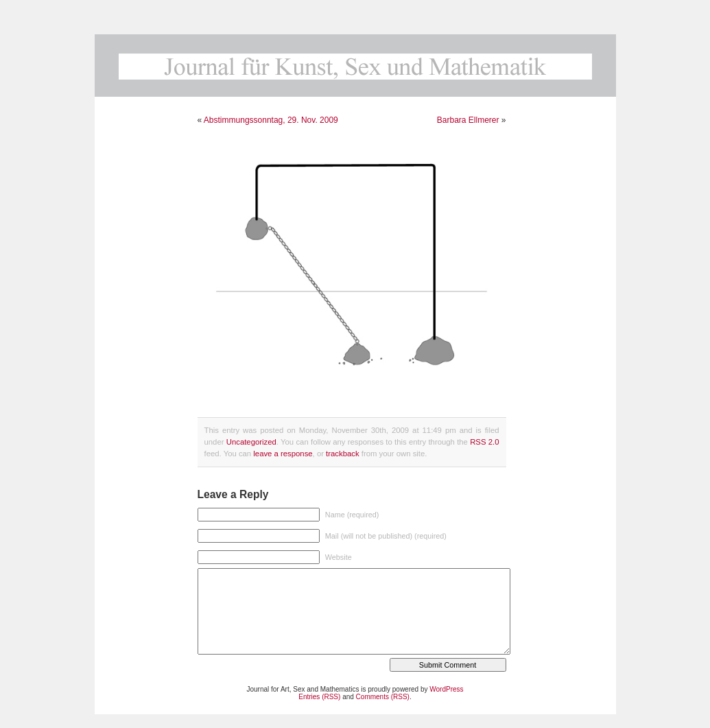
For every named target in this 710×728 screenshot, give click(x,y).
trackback (342, 454)
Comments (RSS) (383, 697)
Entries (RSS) (319, 697)
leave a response (283, 454)
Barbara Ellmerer (468, 120)
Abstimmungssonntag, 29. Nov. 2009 (271, 120)
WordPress (446, 689)
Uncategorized (251, 442)
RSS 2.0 (484, 442)
